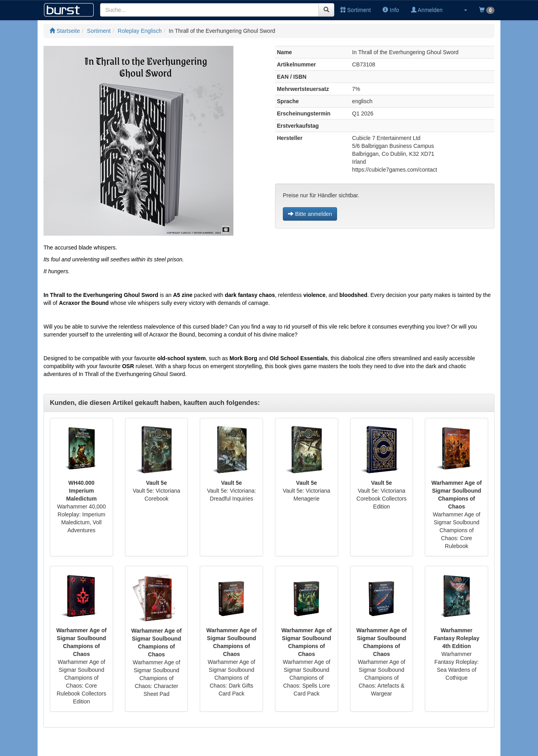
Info (391, 10)
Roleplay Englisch (140, 31)
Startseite (65, 31)
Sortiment (356, 10)
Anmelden (427, 10)
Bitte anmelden (310, 214)
